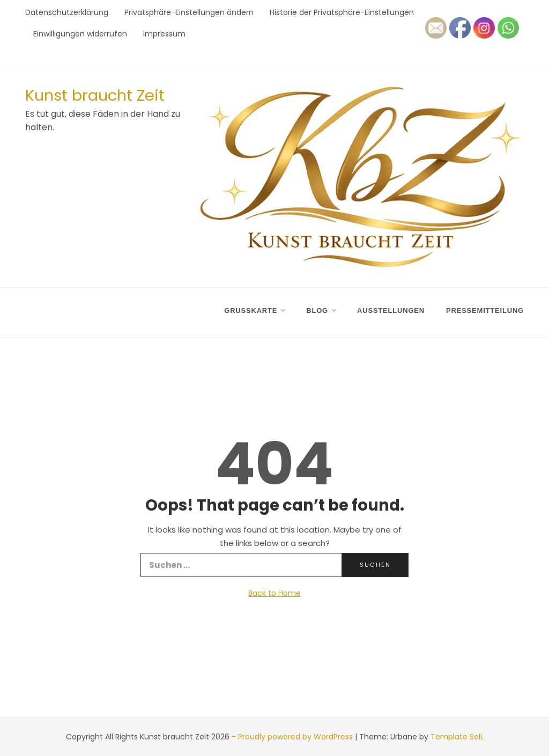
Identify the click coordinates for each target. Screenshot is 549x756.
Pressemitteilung (485, 310)
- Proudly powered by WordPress (293, 737)
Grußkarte (254, 311)
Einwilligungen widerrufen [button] (80, 34)
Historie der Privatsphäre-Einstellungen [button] (342, 12)
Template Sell (456, 737)
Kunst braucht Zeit (95, 95)
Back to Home (274, 593)
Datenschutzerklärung (67, 12)
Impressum (164, 34)
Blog (321, 311)
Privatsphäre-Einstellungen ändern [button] (189, 12)
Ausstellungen (391, 310)
